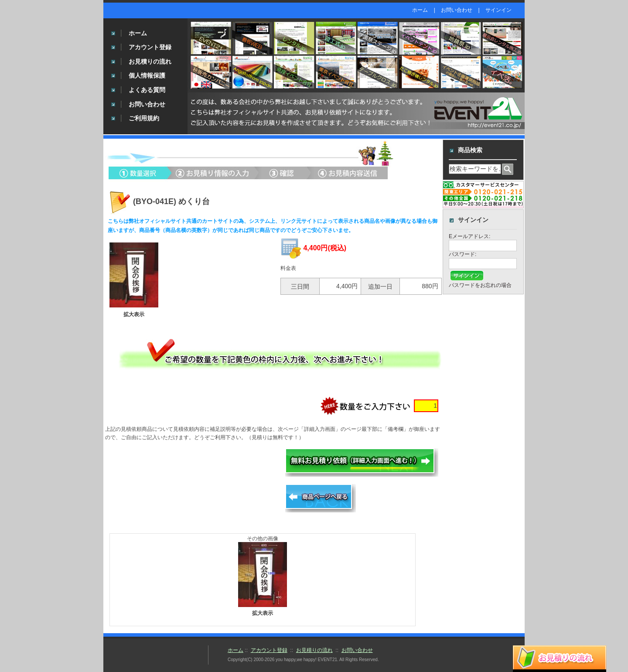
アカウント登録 (150, 47)
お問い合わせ (457, 10)
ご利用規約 (144, 118)
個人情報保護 (147, 75)
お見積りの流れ (150, 61)
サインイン (498, 10)
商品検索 (470, 150)
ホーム (420, 10)
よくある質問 (147, 90)
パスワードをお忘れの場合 (480, 285)
